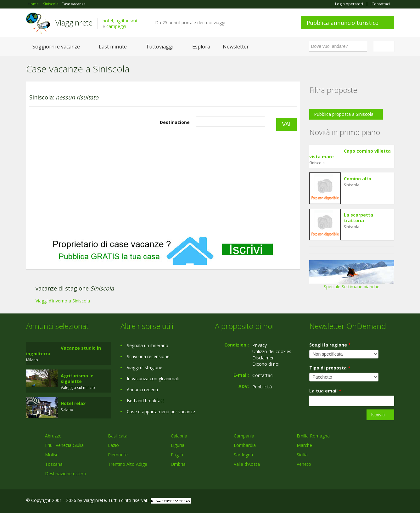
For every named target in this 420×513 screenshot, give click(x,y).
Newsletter (236, 47)
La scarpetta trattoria (358, 218)
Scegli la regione (330, 345)
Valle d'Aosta (247, 464)
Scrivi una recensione (148, 356)
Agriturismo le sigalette (77, 378)
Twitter (376, 501)
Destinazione (175, 122)
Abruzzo (53, 436)
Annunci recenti (142, 389)
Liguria (178, 445)
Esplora (201, 47)
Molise (52, 455)
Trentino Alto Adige (128, 464)
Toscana (54, 464)
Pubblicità (262, 387)
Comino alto (358, 179)
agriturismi (126, 21)
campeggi (116, 26)
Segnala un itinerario (148, 345)
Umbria (178, 464)
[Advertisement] (163, 186)
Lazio (113, 445)
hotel (108, 21)
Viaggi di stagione (145, 367)
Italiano (385, 46)
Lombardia (245, 445)
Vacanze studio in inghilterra (64, 351)
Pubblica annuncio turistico (343, 23)
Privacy (260, 345)
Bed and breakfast (146, 400)
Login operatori (349, 4)
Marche (304, 445)
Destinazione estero (66, 474)
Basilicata (118, 436)
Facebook (347, 501)
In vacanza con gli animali (153, 378)
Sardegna (243, 455)
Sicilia (302, 455)
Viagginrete (74, 23)
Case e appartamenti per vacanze (161, 412)
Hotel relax (73, 403)
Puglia (177, 455)
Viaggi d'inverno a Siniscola (63, 301)
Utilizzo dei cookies (272, 351)
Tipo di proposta (330, 368)
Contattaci (381, 4)
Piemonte (118, 455)
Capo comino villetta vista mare (350, 154)
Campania (244, 436)
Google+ (360, 501)
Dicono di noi (266, 364)
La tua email (325, 391)
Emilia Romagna (313, 436)
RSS (391, 501)
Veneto (304, 464)
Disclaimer (263, 358)
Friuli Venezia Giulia (64, 445)
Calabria (179, 436)
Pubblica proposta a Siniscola (344, 114)
